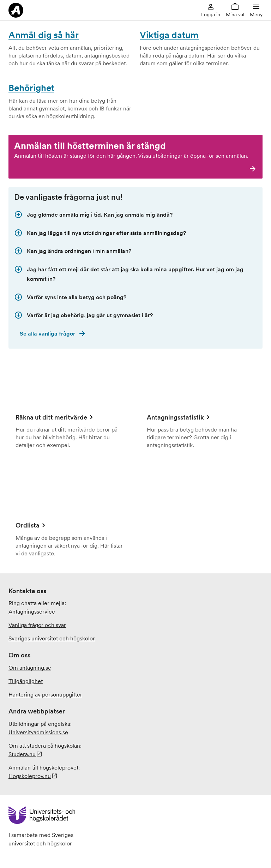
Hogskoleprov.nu (30, 776)
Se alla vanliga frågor (47, 333)
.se (38, 732)
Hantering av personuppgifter (45, 694)
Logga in (211, 10)
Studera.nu (22, 754)
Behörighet (31, 88)
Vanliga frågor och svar (37, 625)
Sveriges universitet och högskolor (52, 638)
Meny (256, 10)
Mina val (235, 10)
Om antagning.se (30, 668)
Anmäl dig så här (44, 35)
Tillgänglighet (26, 681)
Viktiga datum (169, 35)
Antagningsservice (32, 611)
